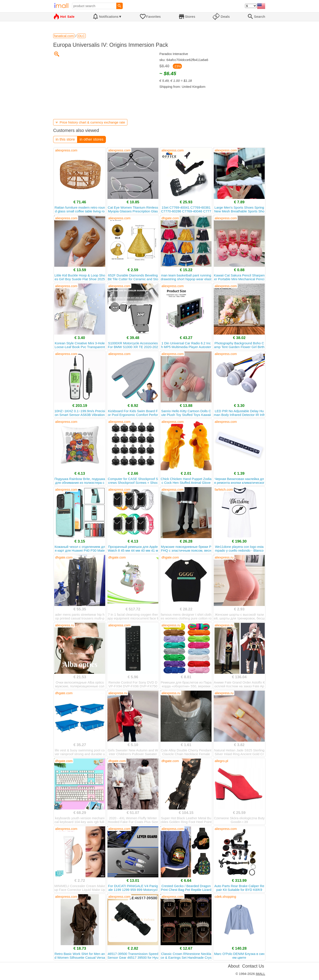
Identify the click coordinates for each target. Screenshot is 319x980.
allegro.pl (221, 761)
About (234, 966)
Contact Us (253, 966)
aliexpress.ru (224, 557)
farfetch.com (224, 489)
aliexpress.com (66, 150)
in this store (65, 139)
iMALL (260, 974)
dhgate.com (170, 218)
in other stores (91, 139)
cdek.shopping (225, 897)
